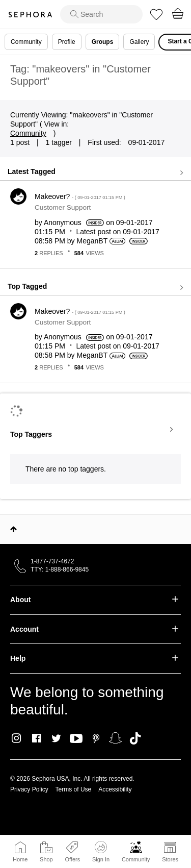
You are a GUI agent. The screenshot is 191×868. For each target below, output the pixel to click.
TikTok (135, 738)
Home (20, 859)
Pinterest (96, 738)
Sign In (101, 852)
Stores (170, 859)
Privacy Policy (29, 789)
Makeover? (80, 196)
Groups (103, 42)
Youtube (76, 739)
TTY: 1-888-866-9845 (60, 569)
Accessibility (115, 789)
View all (95, 172)
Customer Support (63, 207)
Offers (72, 859)
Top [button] (13, 529)
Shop (46, 859)
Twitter (56, 738)
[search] (101, 14)
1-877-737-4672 (52, 561)
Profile (67, 42)
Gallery (139, 42)
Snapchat (115, 738)
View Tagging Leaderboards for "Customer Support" (95, 430)
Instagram (17, 738)
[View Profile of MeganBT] (92, 241)
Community (136, 859)
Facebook (36, 738)
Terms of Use (74, 789)
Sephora (30, 15)
